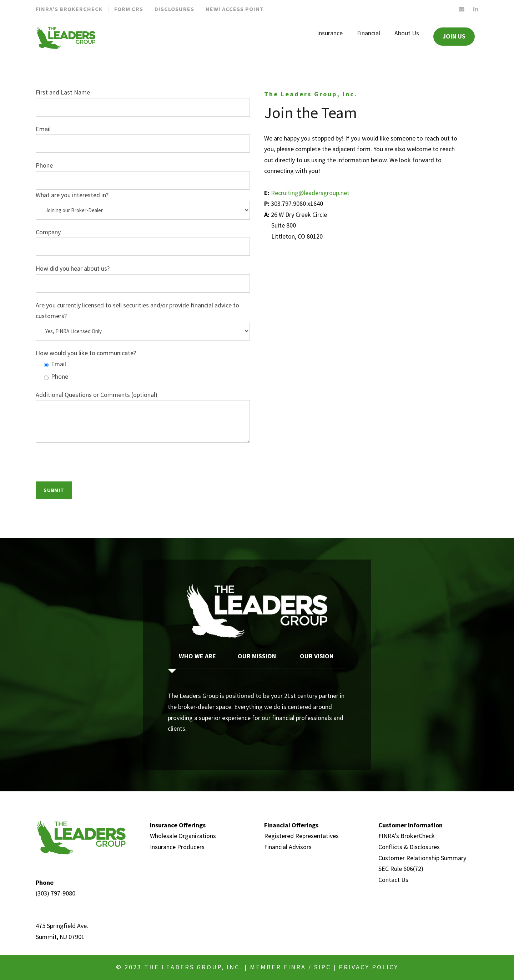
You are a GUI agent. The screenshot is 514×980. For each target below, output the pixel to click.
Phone (143, 175)
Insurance (330, 33)
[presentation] (90, 468)
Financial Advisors (288, 847)
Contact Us (393, 880)
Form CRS (129, 9)
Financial (369, 33)
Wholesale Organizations (183, 836)
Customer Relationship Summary (422, 858)
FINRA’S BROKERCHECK (69, 9)
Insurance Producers (177, 847)
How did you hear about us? (143, 279)
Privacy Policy (369, 967)
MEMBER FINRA (278, 967)
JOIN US (454, 36)
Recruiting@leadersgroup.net (310, 193)
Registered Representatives (301, 836)
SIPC (322, 967)
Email (143, 139)
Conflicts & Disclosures (409, 847)
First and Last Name (143, 102)
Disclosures (174, 9)
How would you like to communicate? (86, 353)
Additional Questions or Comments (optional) (143, 418)
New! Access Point (235, 9)
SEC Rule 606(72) (401, 869)
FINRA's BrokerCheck (407, 836)
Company (143, 242)
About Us (407, 33)
